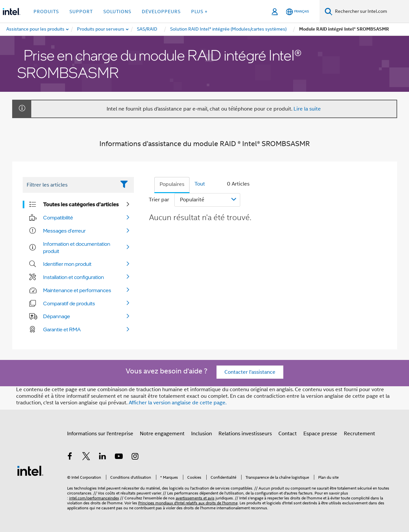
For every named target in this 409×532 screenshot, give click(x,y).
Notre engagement (162, 434)
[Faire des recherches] (329, 11)
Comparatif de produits (69, 303)
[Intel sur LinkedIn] (103, 457)
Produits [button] (46, 12)
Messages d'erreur (64, 231)
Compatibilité (58, 217)
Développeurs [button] (161, 12)
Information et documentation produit (77, 247)
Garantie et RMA (62, 329)
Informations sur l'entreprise (100, 434)
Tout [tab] (200, 184)
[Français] (297, 12)
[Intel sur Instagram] (135, 457)
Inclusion (202, 434)
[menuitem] (101, 29)
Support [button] (81, 12)
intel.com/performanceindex (94, 498)
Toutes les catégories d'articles (81, 204)
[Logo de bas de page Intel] (30, 470)
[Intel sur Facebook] (70, 457)
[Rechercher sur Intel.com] (371, 12)
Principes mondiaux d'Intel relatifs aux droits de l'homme (188, 503)
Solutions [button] (117, 12)
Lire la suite (307, 109)
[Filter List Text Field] (69, 185)
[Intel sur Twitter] (86, 457)
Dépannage (57, 316)
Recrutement (359, 434)
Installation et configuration (74, 277)
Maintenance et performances (77, 290)
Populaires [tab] (172, 184)
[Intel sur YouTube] (119, 457)
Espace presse (320, 434)
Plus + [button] (199, 12)
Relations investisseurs (245, 434)
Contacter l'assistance (250, 372)
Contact (288, 434)
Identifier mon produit (67, 264)
